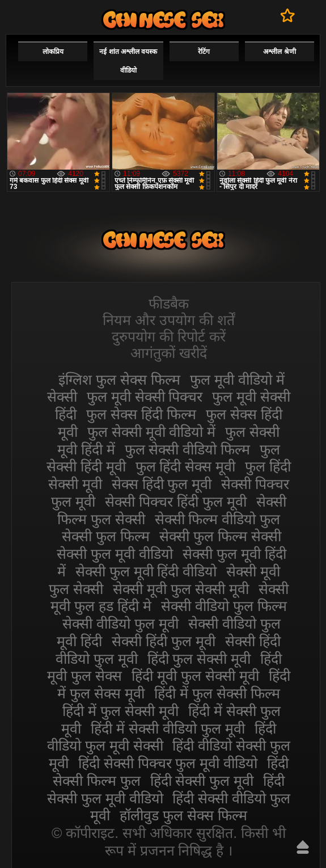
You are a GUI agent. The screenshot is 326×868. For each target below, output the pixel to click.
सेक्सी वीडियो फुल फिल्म (224, 606)
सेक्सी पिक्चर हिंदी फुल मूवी (176, 502)
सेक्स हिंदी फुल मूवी (162, 484)
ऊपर (303, 847)
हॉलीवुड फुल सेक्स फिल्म (183, 815)
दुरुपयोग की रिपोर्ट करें (169, 336)
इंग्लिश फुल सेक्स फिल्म (119, 380)
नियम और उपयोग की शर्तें (169, 320)
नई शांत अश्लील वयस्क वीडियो (128, 61)
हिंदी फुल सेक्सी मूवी (199, 659)
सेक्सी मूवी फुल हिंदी (163, 20)
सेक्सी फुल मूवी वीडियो (115, 554)
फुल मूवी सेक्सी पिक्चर (145, 397)
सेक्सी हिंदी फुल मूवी (164, 641)
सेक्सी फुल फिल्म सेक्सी (220, 536)
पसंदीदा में (288, 15)
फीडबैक (169, 304)
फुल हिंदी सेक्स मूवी (186, 466)
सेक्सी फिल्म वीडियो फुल (218, 519)
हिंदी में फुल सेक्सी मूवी (120, 711)
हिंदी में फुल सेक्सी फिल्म (217, 693)
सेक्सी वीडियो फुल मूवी (120, 623)
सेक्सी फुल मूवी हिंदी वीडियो (146, 571)
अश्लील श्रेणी (279, 52)
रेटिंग (204, 52)
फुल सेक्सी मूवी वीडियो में (152, 432)
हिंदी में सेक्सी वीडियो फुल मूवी (168, 728)
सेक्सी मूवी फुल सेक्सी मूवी (181, 589)
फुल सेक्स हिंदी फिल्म (141, 414)
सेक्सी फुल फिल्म (106, 536)
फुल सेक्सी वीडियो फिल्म (188, 449)
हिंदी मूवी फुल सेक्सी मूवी (195, 676)
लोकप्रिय (53, 52)
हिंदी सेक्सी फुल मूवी (202, 781)
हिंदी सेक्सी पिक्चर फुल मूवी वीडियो (168, 763)
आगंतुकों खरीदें (169, 353)
